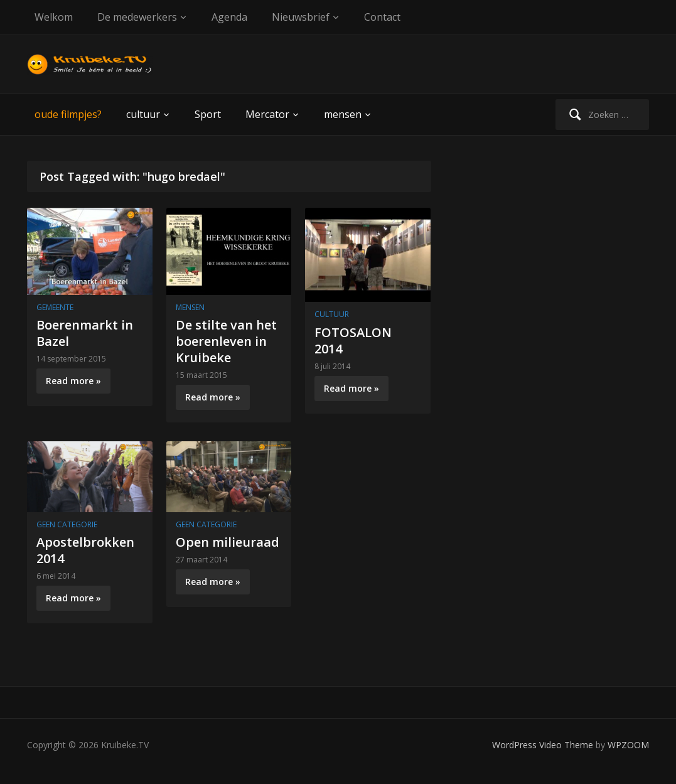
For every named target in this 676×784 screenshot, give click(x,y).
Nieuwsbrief (301, 17)
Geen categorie (67, 524)
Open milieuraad (228, 542)
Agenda (229, 17)
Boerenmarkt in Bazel (85, 333)
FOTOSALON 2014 (353, 341)
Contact (382, 17)
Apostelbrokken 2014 (85, 550)
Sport (208, 114)
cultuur (143, 114)
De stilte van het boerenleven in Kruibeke (226, 341)
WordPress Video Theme (543, 745)
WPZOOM (628, 745)
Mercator (267, 114)
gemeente (55, 307)
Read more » (73, 381)
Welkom (54, 17)
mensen (343, 114)
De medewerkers (137, 17)
